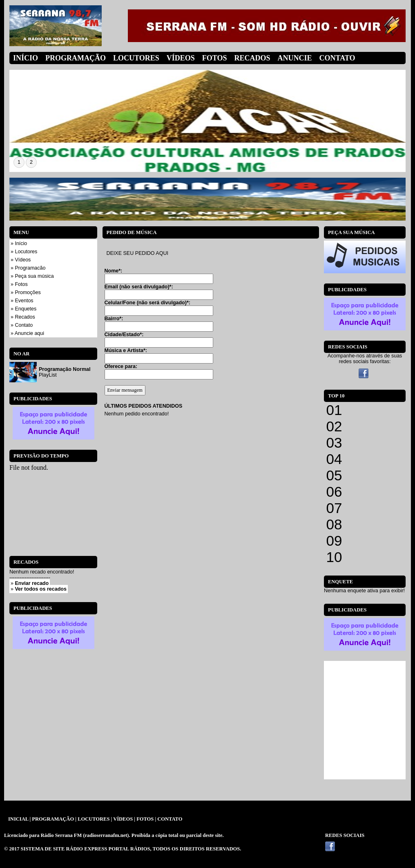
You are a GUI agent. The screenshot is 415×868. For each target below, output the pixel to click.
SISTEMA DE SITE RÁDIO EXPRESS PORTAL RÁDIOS (86, 849)
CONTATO (170, 819)
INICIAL (18, 819)
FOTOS (145, 819)
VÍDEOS (123, 819)
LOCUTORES (94, 819)
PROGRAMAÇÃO (53, 819)
